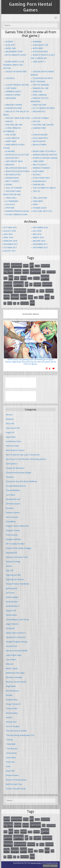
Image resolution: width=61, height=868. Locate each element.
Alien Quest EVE (40, 45)
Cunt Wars (11, 88)
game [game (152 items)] (45, 277)
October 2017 (10, 248)
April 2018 (8, 237)
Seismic (9, 184)
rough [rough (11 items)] (36, 297)
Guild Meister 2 (40, 138)
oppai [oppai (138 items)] (15, 297)
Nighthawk (38, 171)
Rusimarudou (40, 181)
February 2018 (10, 241)
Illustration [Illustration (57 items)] (20, 290)
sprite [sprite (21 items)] (10, 303)
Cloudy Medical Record (17, 85)
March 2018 (38, 237)
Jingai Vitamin (39, 145)
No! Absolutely (13, 175)
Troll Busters (40, 198)
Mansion (10, 165)
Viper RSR (10, 208)
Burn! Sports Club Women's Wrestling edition (14, 65)
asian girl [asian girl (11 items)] (37, 266)
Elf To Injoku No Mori (44, 108)
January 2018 (39, 241)
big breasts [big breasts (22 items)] (45, 266)
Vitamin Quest (40, 208)
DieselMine (11, 98)
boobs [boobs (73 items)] (18, 271)
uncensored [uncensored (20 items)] (25, 303)
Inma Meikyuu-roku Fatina (17, 619)
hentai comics (36, 863)
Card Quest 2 (39, 62)
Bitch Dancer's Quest (16, 55)
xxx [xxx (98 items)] (32, 303)
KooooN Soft (12, 158)
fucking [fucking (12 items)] (30, 278)
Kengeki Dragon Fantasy (45, 155)
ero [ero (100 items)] (11, 278)
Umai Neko (38, 201)
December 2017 (10, 244)
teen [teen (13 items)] (15, 303)
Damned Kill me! (41, 88)
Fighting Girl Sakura (43, 125)
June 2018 (8, 234)
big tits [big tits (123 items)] (8, 271)
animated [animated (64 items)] (16, 265)
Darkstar (37, 91)
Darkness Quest (13, 91)
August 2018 (9, 231)
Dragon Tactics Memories (17, 526)
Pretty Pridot (12, 181)
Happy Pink (11, 141)
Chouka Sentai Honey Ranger (19, 473)
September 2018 (40, 227)
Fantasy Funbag (41, 118)
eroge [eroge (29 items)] (17, 278)
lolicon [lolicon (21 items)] (42, 291)
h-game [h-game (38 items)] (37, 284)
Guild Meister (12, 138)
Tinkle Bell (11, 198)
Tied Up (36, 191)
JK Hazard (10, 151)
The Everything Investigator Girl (20, 735)
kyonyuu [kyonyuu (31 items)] (31, 291)
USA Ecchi (10, 204)
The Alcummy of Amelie (44, 188)
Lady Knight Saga (14, 161)
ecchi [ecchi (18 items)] (5, 278)
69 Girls (9, 42)
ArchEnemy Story (14, 52)
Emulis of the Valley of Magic (19, 548)
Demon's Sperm (13, 95)
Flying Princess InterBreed (18, 584)
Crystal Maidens (41, 85)
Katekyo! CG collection (17, 155)
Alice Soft (10, 45)
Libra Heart (38, 161)
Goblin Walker (40, 135)
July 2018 (37, 231)
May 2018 (37, 234)
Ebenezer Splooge (50, 866)
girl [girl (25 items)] (31, 284)
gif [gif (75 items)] (27, 284)
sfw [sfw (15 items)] (5, 303)
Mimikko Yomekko (41, 168)
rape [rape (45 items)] (30, 297)
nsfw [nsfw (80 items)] (7, 297)
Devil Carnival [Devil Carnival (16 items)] (51, 272)
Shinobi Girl (39, 184)
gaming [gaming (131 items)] (19, 284)
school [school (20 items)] (41, 297)
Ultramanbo (12, 201)
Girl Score (11, 135)
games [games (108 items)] (8, 284)
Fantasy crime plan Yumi (18, 118)
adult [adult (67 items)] (7, 265)
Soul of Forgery (14, 188)
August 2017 (9, 251)
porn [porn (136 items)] (23, 297)
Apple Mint (38, 48)
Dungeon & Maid (14, 108)
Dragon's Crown (14, 105)
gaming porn (39, 128)
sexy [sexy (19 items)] (52, 297)
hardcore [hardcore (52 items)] (47, 284)
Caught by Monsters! (16, 72)
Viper (35, 204)
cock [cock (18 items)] (44, 272)
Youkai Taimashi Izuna (16, 214)
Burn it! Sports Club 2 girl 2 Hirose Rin (23, 455)
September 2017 (40, 248)
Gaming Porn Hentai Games (31, 7)
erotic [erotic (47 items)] (23, 278)
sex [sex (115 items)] (47, 297)
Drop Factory (40, 105)
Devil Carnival (40, 95)
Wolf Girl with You (42, 211)
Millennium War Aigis (16, 168)
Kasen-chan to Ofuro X (44, 151)
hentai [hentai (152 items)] (8, 290)
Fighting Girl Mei (14, 125)
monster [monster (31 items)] (49, 291)
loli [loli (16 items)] (37, 291)
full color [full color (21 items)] (36, 278)
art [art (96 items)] (32, 265)
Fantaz (9, 121)
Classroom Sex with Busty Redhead (21, 481)
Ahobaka (37, 42)
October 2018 (10, 227)
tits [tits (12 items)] (18, 303)
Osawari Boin (12, 178)
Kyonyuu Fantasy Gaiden (45, 158)
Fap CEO (36, 121)
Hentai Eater (39, 141)
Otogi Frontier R (41, 178)
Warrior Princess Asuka (17, 211)
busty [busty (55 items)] (26, 271)
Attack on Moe (40, 52)
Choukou (10, 78)
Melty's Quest (40, 165)
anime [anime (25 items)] (26, 266)
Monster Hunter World (18, 171)
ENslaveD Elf (39, 111)
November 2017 (40, 244)
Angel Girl (11, 48)
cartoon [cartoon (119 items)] (35, 271)
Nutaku (37, 175)
